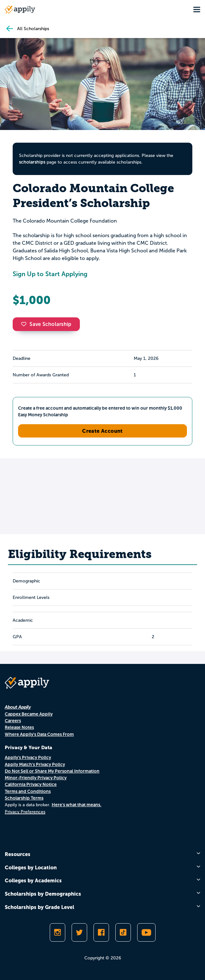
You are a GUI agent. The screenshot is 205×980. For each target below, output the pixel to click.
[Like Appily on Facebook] (101, 932)
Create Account (102, 431)
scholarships (32, 162)
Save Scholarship (46, 324)
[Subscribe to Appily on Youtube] (146, 932)
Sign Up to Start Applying (50, 274)
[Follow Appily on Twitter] (79, 932)
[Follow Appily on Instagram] (58, 932)
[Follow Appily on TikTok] (123, 932)
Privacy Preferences (25, 812)
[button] (25, 324)
